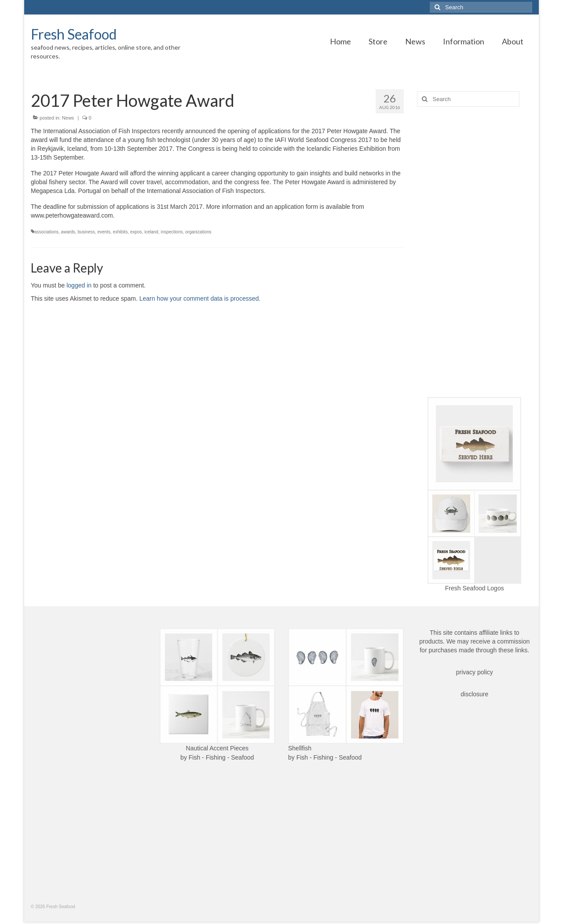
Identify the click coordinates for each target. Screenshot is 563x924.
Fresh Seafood (74, 34)
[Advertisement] (475, 252)
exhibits (120, 232)
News (68, 118)
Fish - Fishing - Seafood (221, 757)
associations (46, 232)
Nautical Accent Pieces (217, 748)
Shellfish (300, 748)
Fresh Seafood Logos (475, 588)
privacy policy (475, 672)
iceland (151, 232)
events (104, 232)
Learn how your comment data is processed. (200, 298)
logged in (79, 285)
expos (136, 232)
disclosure (474, 694)
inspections (172, 232)
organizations (198, 232)
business (86, 232)
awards (68, 232)
